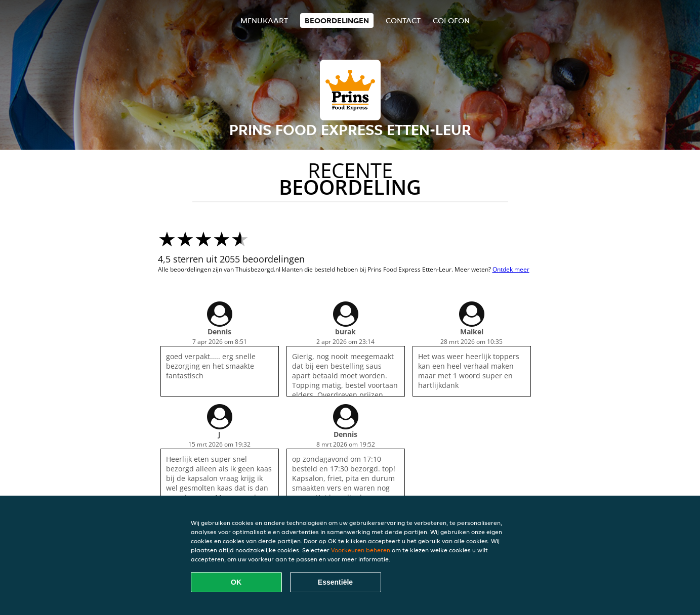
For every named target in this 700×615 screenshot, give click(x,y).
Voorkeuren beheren (361, 550)
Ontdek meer (511, 269)
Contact (403, 20)
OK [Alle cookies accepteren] (236, 582)
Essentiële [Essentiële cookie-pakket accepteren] (335, 582)
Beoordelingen (337, 20)
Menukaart (264, 20)
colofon (451, 20)
